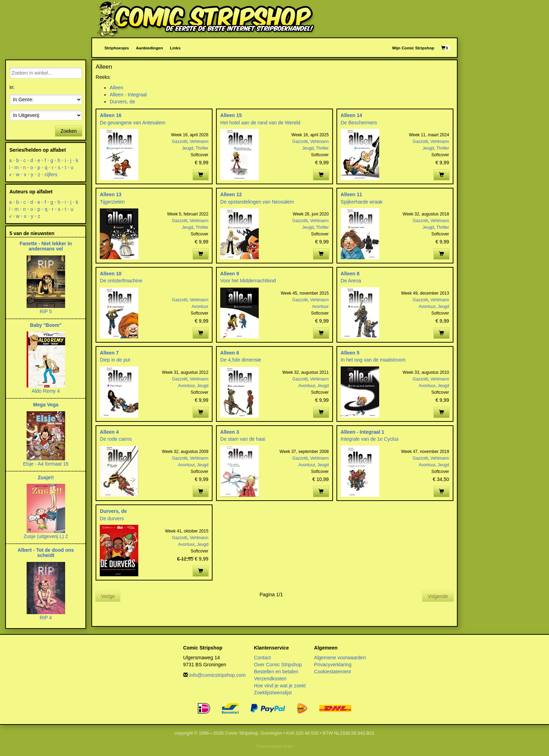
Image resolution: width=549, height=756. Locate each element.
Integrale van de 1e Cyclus (370, 439)
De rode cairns (116, 439)
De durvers (112, 518)
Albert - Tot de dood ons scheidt (46, 553)
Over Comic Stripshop (278, 665)
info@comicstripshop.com (218, 675)
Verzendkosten (270, 679)
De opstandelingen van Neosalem (257, 202)
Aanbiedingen (149, 48)
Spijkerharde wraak (362, 202)
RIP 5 (46, 311)
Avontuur (200, 307)
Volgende (438, 596)
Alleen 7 (109, 353)
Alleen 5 (350, 353)
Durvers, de (122, 102)
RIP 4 (46, 618)
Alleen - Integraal (128, 95)
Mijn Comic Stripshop (413, 48)
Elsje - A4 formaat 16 (46, 464)
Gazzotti (180, 142)
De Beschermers (359, 123)
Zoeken (69, 131)
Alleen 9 (230, 274)
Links (175, 48)
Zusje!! (46, 477)
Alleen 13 (110, 194)
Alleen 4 (109, 432)
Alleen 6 (230, 353)
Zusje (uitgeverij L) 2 (46, 536)
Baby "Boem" (46, 325)
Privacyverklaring (333, 665)
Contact (262, 658)
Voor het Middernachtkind (248, 281)
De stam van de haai (243, 439)
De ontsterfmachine (121, 281)
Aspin (288, 746)
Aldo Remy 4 (46, 391)
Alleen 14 (351, 115)
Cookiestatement (332, 672)
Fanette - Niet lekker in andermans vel (46, 246)
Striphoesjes (117, 48)
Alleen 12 (231, 194)
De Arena (351, 281)
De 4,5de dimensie (241, 360)
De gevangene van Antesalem (133, 123)
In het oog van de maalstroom (373, 360)
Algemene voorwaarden (340, 658)
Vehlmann (199, 142)
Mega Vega (46, 405)
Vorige (108, 596)
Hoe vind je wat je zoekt (280, 686)
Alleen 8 (350, 274)
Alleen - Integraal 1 (362, 432)
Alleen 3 (230, 432)
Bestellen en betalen (276, 672)
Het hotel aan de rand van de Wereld (260, 123)
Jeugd (187, 148)
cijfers (51, 174)
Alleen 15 (231, 115)
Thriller (202, 148)
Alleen (116, 88)
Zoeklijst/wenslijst (273, 693)
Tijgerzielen (112, 202)
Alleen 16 (110, 115)
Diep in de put (115, 360)
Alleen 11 (351, 194)
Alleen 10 (110, 274)
